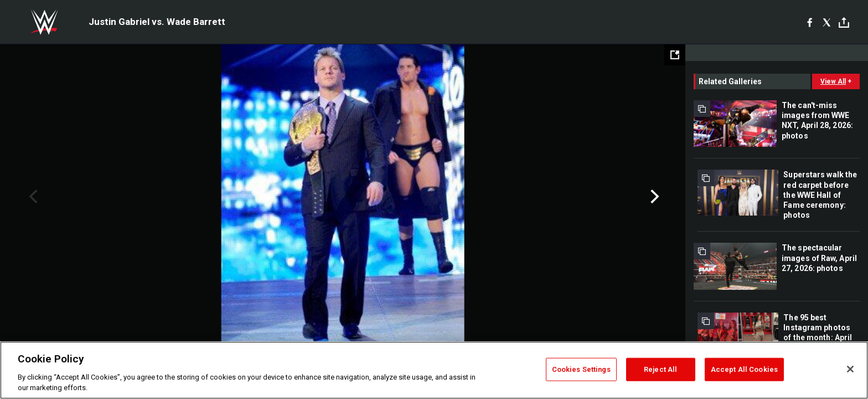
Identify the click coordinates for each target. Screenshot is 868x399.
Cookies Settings (581, 369)
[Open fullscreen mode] (675, 55)
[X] (827, 22)
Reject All (660, 369)
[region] (434, 370)
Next (653, 197)
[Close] (850, 369)
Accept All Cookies (744, 369)
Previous (32, 197)
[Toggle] (844, 22)
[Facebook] (810, 22)
